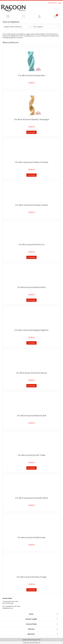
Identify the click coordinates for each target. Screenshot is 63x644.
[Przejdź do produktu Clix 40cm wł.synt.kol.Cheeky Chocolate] (31, 150)
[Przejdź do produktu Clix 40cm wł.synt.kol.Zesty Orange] (31, 565)
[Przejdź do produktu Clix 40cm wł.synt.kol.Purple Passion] (31, 361)
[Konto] (39, 16)
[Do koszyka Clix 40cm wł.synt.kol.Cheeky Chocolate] (31, 175)
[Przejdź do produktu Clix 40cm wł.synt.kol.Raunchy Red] (31, 404)
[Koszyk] (55, 16)
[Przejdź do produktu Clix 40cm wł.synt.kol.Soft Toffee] (31, 443)
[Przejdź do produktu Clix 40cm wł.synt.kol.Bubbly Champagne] (31, 105)
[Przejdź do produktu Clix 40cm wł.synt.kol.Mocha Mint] (31, 275)
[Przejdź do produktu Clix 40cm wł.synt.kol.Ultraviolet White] (31, 486)
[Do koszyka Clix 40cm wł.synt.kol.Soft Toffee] (31, 468)
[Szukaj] (24, 16)
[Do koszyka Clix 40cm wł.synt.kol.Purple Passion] (31, 386)
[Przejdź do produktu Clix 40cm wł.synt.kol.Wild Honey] (31, 526)
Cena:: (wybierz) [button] (38, 27)
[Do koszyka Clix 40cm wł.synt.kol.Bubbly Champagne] (31, 132)
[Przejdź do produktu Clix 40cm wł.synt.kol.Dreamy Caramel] (31, 193)
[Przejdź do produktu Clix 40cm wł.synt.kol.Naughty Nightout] (31, 318)
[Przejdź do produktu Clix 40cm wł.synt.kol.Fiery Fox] (31, 233)
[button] (8, 16)
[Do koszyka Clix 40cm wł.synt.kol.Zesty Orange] (31, 590)
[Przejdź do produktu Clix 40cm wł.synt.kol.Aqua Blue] (31, 61)
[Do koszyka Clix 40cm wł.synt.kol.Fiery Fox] (31, 257)
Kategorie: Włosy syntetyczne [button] (13, 27)
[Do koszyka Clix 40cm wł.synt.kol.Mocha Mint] (31, 300)
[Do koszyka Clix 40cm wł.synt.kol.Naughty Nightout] (31, 343)
